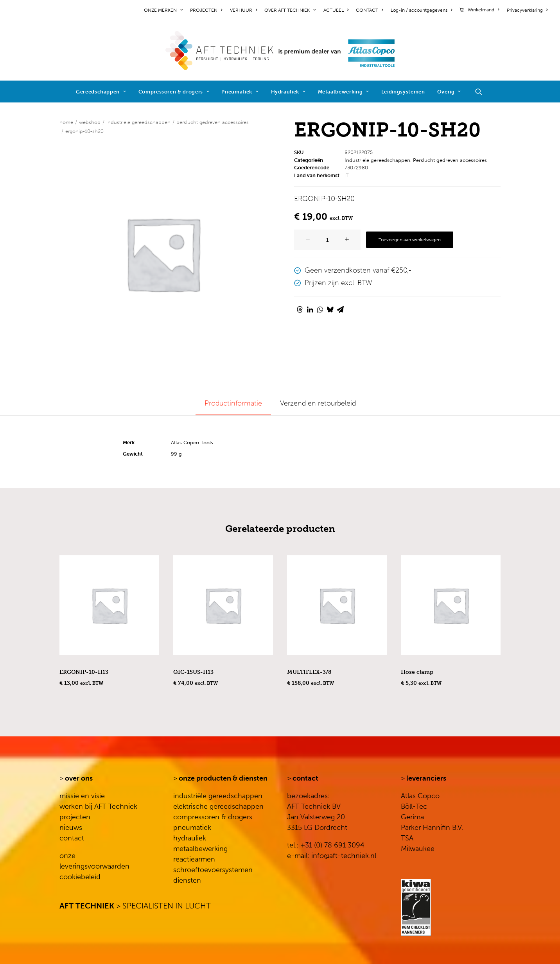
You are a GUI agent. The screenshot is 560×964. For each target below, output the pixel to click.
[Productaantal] (327, 240)
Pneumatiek (240, 92)
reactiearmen (194, 859)
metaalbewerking (200, 849)
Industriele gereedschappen (138, 122)
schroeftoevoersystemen (213, 870)
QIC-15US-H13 (193, 672)
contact (72, 838)
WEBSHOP (90, 122)
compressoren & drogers (213, 817)
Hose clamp (417, 672)
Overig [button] (449, 92)
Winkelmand (483, 10)
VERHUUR (243, 10)
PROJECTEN (206, 10)
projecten (75, 817)
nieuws (71, 828)
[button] (482, 92)
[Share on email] (340, 309)
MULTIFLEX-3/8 (309, 672)
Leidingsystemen (403, 92)
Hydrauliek (288, 92)
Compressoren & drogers (174, 92)
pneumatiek (192, 828)
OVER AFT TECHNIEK (290, 10)
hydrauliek (190, 838)
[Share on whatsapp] (320, 309)
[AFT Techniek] (280, 50)
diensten (187, 880)
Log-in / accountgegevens (421, 10)
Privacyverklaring (527, 10)
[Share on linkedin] (310, 309)
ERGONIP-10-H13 (84, 672)
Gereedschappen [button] (101, 92)
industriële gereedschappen (218, 796)
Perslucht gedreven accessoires (213, 122)
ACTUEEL (336, 10)
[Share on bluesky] (330, 309)
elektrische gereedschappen (218, 806)
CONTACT (369, 10)
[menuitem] (165, 10)
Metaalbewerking (344, 92)
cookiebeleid (80, 877)
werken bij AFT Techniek (98, 806)
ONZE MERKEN (163, 10)
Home (66, 122)
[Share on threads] (300, 309)
